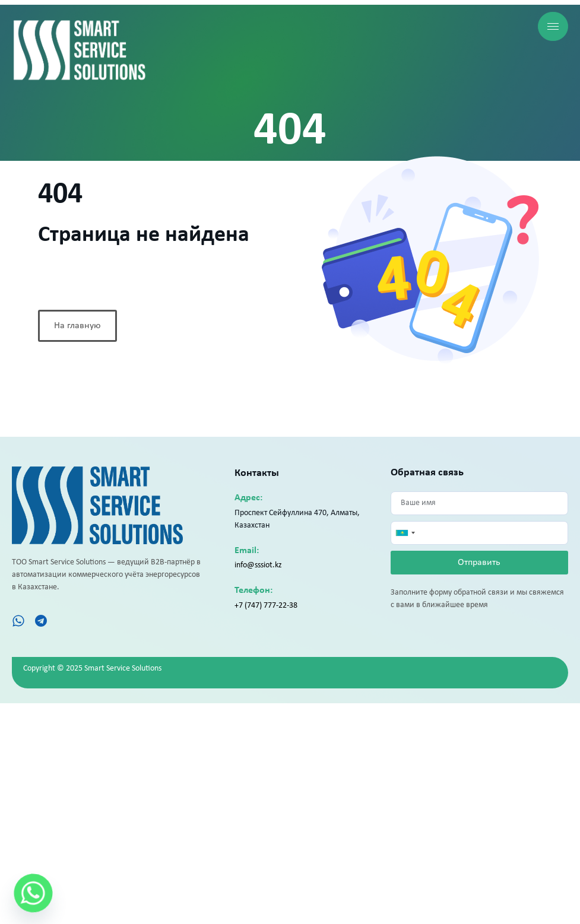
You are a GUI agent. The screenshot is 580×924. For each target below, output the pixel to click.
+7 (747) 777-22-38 (266, 606)
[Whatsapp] (33, 893)
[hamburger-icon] (553, 26)
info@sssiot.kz (258, 565)
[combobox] (405, 533)
